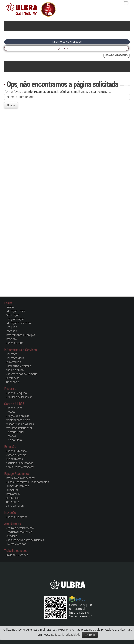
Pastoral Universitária (18, 366)
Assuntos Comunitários (19, 463)
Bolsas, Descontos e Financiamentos (27, 482)
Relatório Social (15, 432)
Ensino (10, 307)
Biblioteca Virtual (15, 358)
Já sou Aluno (66, 48)
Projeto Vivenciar (16, 544)
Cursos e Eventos (16, 455)
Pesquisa (11, 327)
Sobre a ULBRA (14, 343)
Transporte (12, 382)
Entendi (90, 635)
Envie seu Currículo (17, 555)
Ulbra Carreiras (15, 506)
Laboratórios (13, 362)
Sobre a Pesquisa (16, 393)
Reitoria (10, 412)
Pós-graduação (15, 319)
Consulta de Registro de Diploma (25, 540)
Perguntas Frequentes (19, 532)
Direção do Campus (17, 416)
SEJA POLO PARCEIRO (116, 55)
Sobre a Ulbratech (16, 517)
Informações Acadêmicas (21, 478)
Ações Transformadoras (20, 467)
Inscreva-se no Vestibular (67, 42)
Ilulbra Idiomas (14, 459)
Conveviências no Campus (21, 374)
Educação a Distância (18, 323)
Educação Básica (16, 311)
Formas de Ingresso (17, 486)
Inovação (11, 339)
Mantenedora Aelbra (18, 420)
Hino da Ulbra (14, 440)
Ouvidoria (12, 536)
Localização (13, 378)
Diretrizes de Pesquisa (19, 397)
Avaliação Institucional (19, 428)
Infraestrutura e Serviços (20, 335)
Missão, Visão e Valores (20, 424)
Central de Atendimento (20, 528)
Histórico (11, 436)
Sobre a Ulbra (14, 408)
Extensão (11, 331)
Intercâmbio (13, 494)
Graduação (12, 315)
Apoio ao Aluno (15, 370)
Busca (11, 105)
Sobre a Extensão (16, 451)
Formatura (12, 490)
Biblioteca (11, 354)
